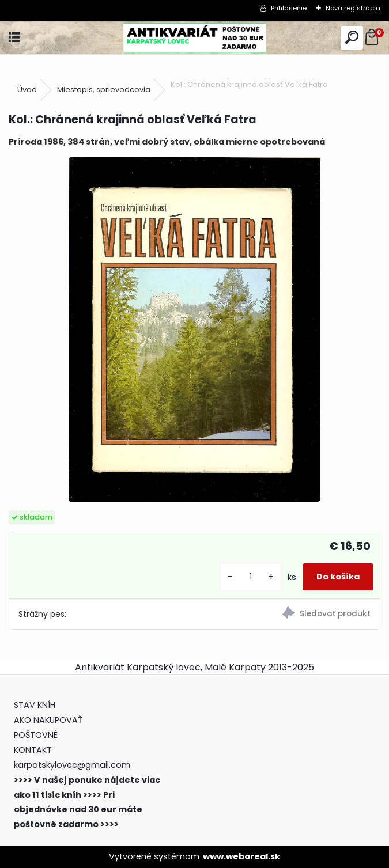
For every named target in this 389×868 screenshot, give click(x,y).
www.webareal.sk (241, 856)
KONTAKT (33, 750)
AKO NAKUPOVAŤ (48, 720)
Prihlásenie (289, 8)
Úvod (27, 90)
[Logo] (194, 38)
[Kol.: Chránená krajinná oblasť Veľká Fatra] (194, 329)
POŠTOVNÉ (36, 735)
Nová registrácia (353, 8)
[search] (352, 38)
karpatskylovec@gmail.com (72, 765)
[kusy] (251, 577)
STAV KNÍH (36, 705)
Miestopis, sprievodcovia (104, 90)
